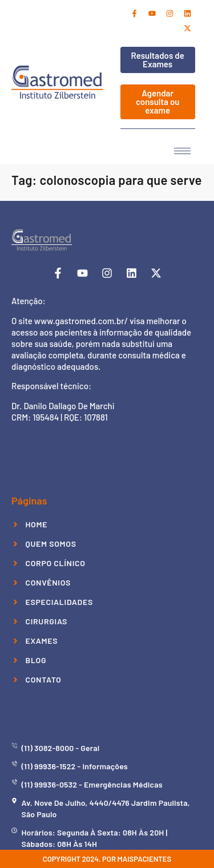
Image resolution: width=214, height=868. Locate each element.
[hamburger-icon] (182, 151)
